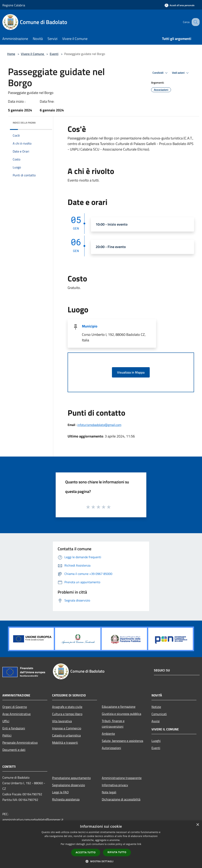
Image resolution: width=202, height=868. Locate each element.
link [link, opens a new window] (139, 844)
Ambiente (108, 734)
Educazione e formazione (119, 707)
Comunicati (159, 714)
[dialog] (101, 844)
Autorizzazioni (111, 748)
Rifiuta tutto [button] (117, 852)
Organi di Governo (15, 707)
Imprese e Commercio (67, 728)
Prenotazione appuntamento (71, 778)
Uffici (6, 721)
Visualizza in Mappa (131, 372)
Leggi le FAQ (60, 792)
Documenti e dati (14, 750)
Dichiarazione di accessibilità (121, 799)
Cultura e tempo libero (67, 714)
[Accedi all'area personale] (180, 5)
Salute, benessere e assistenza (122, 741)
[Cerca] (195, 22)
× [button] (198, 825)
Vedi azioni (181, 73)
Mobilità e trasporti (65, 742)
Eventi (54, 54)
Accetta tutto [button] (86, 852)
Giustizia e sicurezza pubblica (121, 714)
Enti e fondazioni (14, 728)
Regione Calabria (14, 5)
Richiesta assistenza (66, 799)
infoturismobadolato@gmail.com (99, 425)
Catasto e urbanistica (66, 735)
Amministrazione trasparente (122, 778)
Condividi (161, 73)
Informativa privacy (115, 785)
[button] (101, 861)
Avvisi (156, 721)
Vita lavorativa (62, 721)
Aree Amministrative (17, 714)
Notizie (156, 707)
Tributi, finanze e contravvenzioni (113, 724)
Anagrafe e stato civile (67, 707)
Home (11, 54)
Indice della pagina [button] (24, 123)
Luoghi (156, 741)
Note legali (109, 792)
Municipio (90, 326)
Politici (7, 735)
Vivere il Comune (33, 54)
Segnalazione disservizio (68, 785)
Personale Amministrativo (20, 742)
